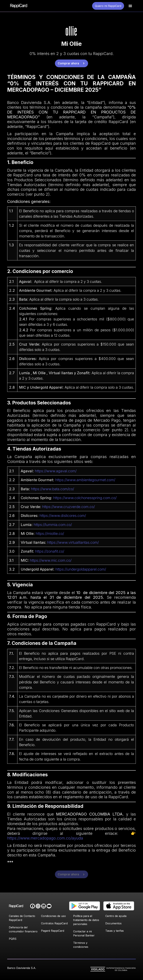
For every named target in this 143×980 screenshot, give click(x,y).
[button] (130, 6)
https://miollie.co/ (50, 534)
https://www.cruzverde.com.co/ (68, 507)
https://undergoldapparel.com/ (81, 569)
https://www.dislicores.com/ (63, 516)
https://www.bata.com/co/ (52, 489)
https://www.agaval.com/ (56, 471)
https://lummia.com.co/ (53, 525)
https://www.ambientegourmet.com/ (85, 480)
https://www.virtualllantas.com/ (73, 542)
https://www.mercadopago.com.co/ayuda (45, 838)
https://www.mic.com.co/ (51, 560)
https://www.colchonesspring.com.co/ (85, 498)
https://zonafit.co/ (50, 551)
